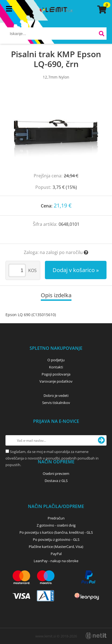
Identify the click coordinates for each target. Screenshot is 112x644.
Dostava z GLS (56, 481)
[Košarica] (101, 10)
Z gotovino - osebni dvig (56, 525)
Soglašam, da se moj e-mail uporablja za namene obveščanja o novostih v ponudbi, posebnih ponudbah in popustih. (52, 458)
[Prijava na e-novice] (101, 440)
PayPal (56, 554)
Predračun (56, 518)
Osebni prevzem (56, 473)
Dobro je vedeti (56, 395)
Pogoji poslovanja (56, 374)
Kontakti (56, 367)
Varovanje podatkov (56, 381)
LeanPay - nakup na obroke (56, 561)
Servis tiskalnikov (56, 403)
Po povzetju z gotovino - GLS (56, 539)
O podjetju (56, 360)
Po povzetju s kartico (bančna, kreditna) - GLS (56, 532)
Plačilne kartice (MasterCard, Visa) (56, 547)
